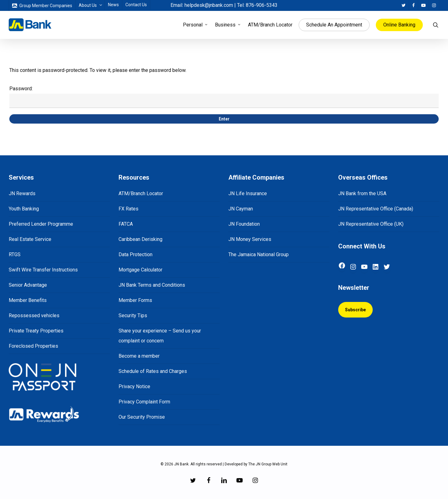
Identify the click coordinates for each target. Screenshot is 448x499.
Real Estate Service (30, 239)
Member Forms (135, 300)
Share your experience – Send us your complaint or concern (160, 336)
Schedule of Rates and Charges (153, 371)
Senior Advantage (28, 285)
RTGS (15, 254)
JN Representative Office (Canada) (376, 209)
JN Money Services (250, 239)
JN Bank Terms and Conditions (152, 285)
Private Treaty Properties (36, 331)
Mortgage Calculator (140, 270)
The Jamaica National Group (259, 254)
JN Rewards (22, 193)
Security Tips (133, 315)
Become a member (139, 356)
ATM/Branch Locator (141, 193)
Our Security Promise (142, 417)
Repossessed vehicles (34, 315)
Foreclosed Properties (33, 346)
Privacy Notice (134, 386)
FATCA (126, 224)
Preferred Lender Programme (41, 224)
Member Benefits (28, 300)
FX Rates (128, 209)
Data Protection (135, 254)
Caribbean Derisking (140, 239)
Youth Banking (24, 209)
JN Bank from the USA (362, 193)
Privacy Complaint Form (144, 402)
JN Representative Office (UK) (371, 224)
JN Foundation (244, 224)
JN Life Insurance (248, 193)
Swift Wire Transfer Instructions (43, 270)
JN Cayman (241, 209)
